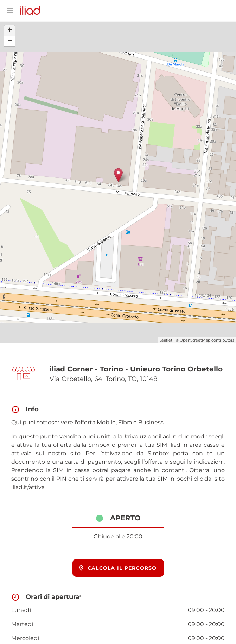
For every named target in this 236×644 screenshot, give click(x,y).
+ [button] (10, 31)
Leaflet (166, 340)
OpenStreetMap (195, 340)
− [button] (10, 41)
